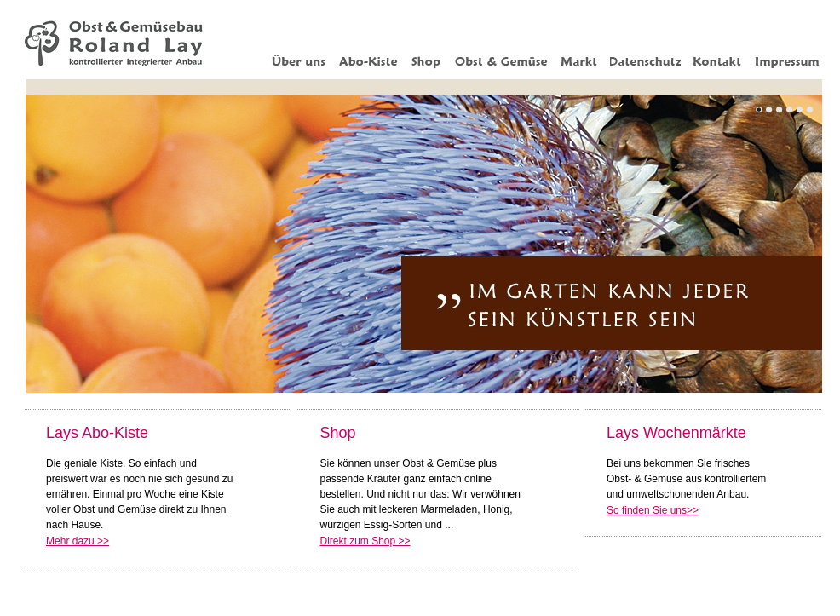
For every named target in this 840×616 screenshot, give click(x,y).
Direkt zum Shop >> (365, 541)
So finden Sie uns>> (653, 510)
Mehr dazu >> (78, 541)
